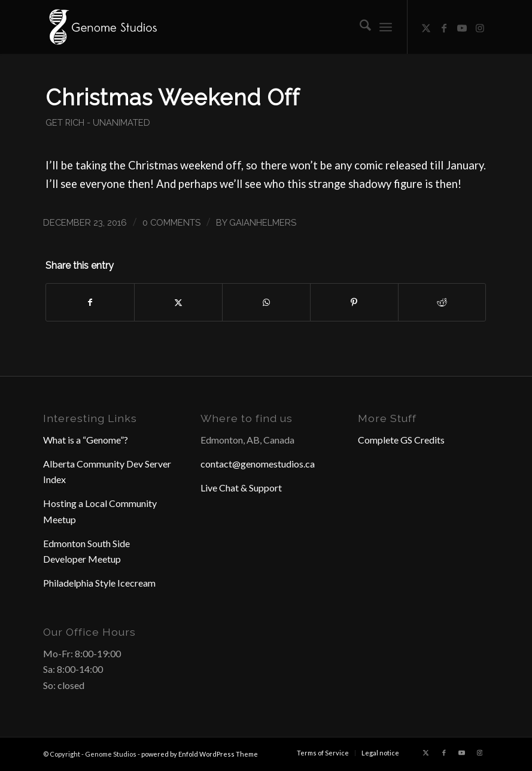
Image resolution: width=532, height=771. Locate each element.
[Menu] (386, 27)
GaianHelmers (263, 222)
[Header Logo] (102, 27)
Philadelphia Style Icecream (99, 583)
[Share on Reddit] (442, 302)
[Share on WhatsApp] (266, 302)
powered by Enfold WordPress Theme (200, 754)
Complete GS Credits (401, 440)
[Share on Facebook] (90, 302)
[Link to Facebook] (444, 27)
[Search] (359, 27)
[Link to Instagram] (480, 27)
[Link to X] (426, 27)
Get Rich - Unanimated (98, 122)
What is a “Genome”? (86, 440)
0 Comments (171, 222)
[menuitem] (359, 27)
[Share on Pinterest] (354, 302)
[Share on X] (178, 302)
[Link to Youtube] (462, 27)
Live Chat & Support (241, 488)
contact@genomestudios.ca (258, 464)
